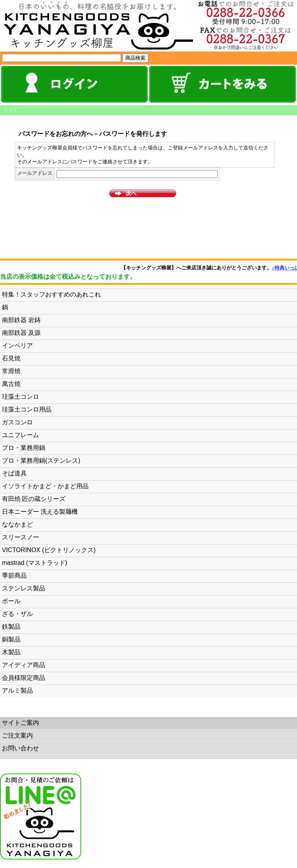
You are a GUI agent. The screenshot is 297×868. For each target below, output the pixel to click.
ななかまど (17, 524)
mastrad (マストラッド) (35, 563)
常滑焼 (11, 371)
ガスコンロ (17, 422)
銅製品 (11, 639)
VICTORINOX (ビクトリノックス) (49, 550)
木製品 (11, 652)
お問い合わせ (20, 748)
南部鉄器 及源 (21, 333)
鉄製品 (11, 627)
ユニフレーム (20, 435)
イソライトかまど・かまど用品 (45, 486)
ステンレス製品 (24, 588)
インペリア (17, 346)
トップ (10, 110)
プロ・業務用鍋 (24, 448)
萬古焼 (11, 384)
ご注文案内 (17, 735)
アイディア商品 (24, 665)
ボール (11, 601)
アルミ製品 (17, 690)
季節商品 (14, 576)
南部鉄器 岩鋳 (21, 320)
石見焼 (11, 358)
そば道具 (14, 473)
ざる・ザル (17, 614)
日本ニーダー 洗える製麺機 (40, 512)
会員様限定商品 (24, 678)
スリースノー (20, 537)
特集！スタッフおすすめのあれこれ (51, 294)
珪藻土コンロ (20, 397)
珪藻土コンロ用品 (27, 409)
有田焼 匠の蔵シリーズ (34, 499)
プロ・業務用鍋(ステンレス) (41, 461)
